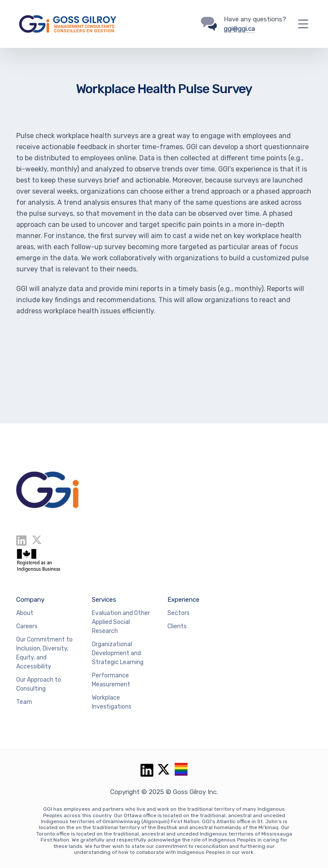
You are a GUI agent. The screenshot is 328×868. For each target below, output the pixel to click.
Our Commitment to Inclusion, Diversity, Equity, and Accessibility (44, 653)
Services (104, 600)
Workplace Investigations (112, 702)
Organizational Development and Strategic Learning (118, 653)
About (25, 613)
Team (24, 702)
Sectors (179, 613)
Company (30, 600)
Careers (27, 626)
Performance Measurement (111, 680)
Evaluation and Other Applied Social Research (121, 622)
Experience (183, 600)
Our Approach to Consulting (39, 684)
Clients (177, 626)
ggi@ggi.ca (239, 29)
